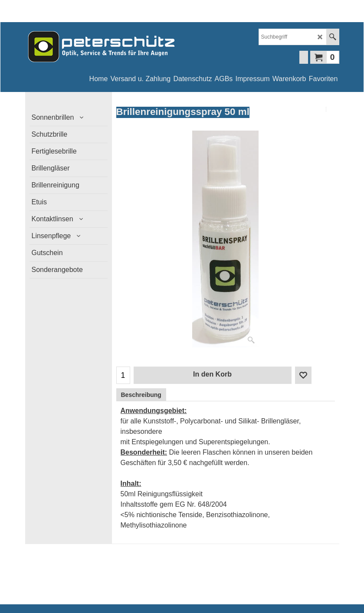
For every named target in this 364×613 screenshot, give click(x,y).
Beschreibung (141, 395)
